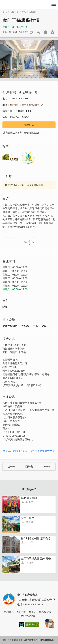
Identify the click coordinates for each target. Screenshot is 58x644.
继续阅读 (29, 242)
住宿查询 (33, 12)
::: (1, 2)
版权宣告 (9, 612)
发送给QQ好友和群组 (45, 32)
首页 (5, 12)
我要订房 (29, 125)
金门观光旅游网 (29, 4)
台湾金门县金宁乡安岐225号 (25, 105)
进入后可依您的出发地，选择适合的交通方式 (27, 451)
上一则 (11, 467)
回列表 (29, 467)
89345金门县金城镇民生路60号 (36, 600)
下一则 (47, 467)
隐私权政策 (45, 612)
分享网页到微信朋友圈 (39, 32)
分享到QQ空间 (52, 32)
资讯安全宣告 (28, 616)
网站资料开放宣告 (26, 612)
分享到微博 (32, 32)
